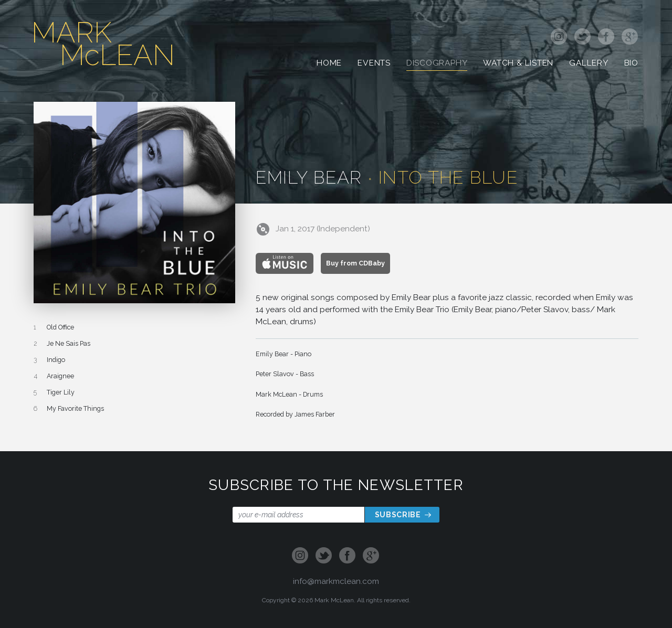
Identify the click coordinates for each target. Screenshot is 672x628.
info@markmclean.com (336, 581)
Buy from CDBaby (355, 263)
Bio (631, 67)
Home (329, 67)
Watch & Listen (518, 67)
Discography (437, 67)
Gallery (589, 67)
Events (374, 67)
